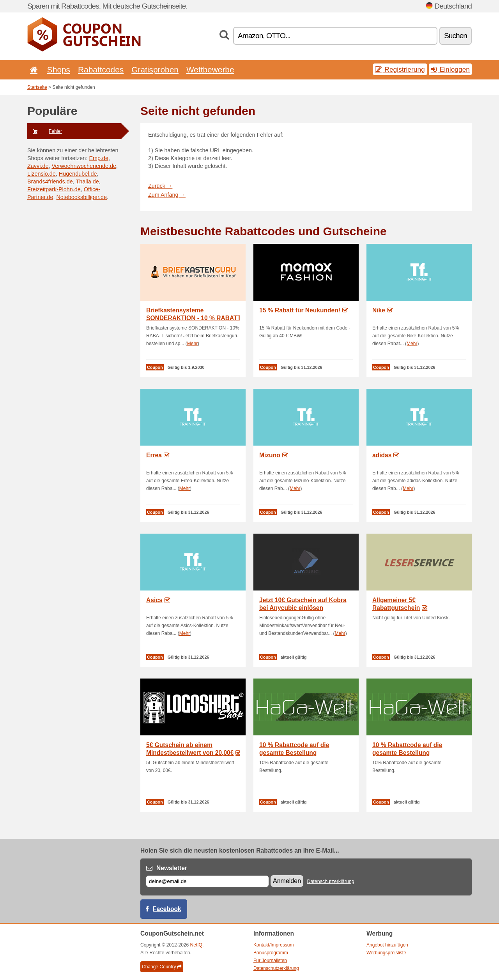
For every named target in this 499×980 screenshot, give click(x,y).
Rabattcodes (101, 70)
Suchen (456, 36)
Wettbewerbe (210, 70)
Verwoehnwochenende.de (84, 166)
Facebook (167, 909)
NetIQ (196, 945)
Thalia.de (88, 182)
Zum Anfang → (167, 195)
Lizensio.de (42, 174)
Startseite (37, 87)
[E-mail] (207, 881)
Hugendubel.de (78, 174)
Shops (59, 70)
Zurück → (160, 186)
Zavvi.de (38, 166)
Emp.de (99, 158)
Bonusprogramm (271, 953)
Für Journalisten (270, 961)
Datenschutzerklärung (330, 881)
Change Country (162, 967)
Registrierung (400, 69)
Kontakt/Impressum (273, 945)
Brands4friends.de (50, 182)
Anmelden (287, 881)
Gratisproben (155, 70)
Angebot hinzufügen (387, 945)
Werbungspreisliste (386, 953)
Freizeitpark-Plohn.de (54, 189)
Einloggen (450, 69)
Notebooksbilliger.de (81, 197)
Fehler (45, 131)
